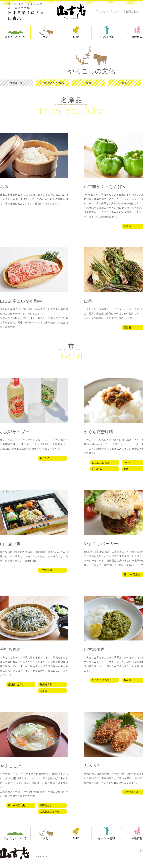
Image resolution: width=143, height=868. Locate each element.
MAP (76, 37)
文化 (46, 37)
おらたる (45, 458)
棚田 (89, 83)
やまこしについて (15, 37)
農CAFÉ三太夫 (16, 805)
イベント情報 (107, 37)
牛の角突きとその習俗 (52, 83)
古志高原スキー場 (50, 812)
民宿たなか (46, 805)
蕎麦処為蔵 (46, 684)
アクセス (103, 11)
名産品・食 (16, 83)
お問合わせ (132, 11)
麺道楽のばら (16, 684)
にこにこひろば (101, 463)
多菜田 (43, 691)
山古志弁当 (46, 570)
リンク (117, 11)
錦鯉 (125, 83)
